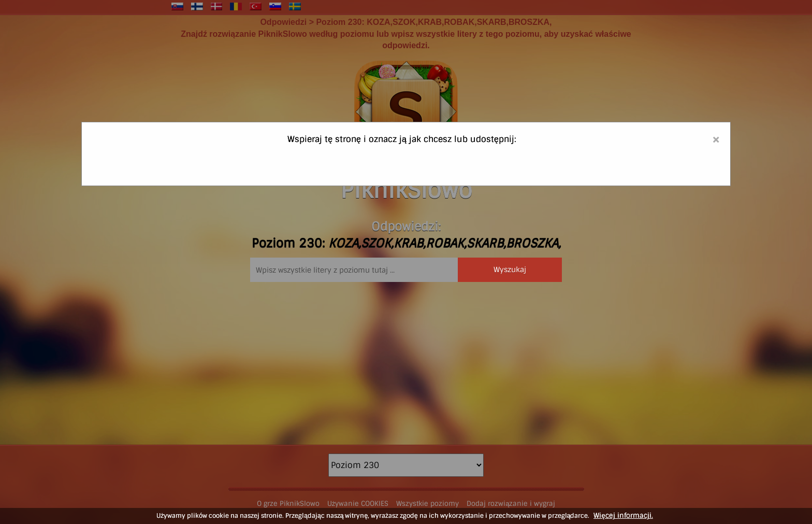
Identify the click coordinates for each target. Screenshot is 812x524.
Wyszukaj (510, 270)
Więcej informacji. (623, 515)
